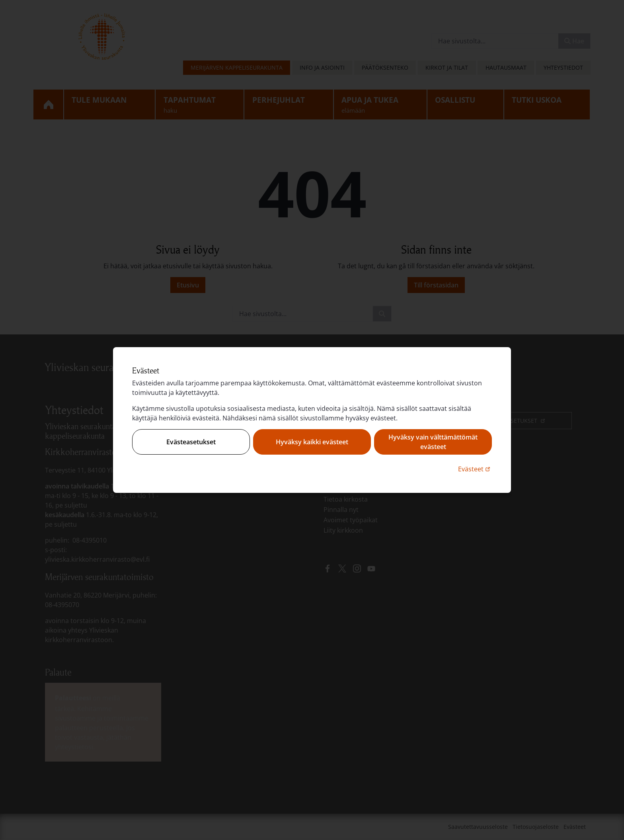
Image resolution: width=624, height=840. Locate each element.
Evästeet (475, 469)
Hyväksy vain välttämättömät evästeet (433, 442)
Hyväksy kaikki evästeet (312, 442)
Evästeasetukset (191, 442)
